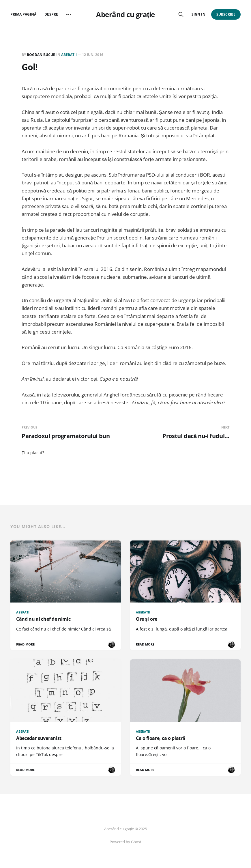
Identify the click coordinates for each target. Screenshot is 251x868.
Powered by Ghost (125, 842)
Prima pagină (23, 14)
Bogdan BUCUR (41, 55)
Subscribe (226, 14)
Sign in (198, 14)
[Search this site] (181, 14)
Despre (51, 14)
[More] (69, 14)
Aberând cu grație (125, 14)
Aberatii (69, 55)
